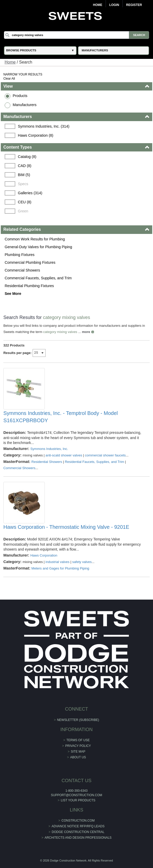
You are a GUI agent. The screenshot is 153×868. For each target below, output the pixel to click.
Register (134, 5)
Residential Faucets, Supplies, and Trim (94, 462)
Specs (23, 184)
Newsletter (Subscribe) (78, 720)
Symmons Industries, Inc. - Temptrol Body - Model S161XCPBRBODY (61, 417)
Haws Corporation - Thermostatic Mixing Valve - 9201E (66, 527)
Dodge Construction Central (78, 832)
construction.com (78, 821)
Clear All (9, 79)
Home (98, 5)
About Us (78, 757)
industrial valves (58, 562)
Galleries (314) (30, 193)
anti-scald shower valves (64, 455)
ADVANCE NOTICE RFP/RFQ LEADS (78, 826)
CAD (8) (25, 166)
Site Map (78, 752)
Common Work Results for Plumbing (35, 239)
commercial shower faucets (105, 455)
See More (13, 294)
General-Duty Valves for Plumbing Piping (38, 247)
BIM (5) (24, 175)
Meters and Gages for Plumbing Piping (60, 568)
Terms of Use (78, 740)
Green (23, 211)
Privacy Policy (78, 746)
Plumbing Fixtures (20, 255)
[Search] (76, 35)
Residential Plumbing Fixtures (29, 286)
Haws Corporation (44, 555)
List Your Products (78, 800)
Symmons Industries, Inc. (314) (44, 126)
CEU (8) (25, 202)
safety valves (82, 562)
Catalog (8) (27, 157)
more (86, 332)
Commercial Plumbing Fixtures (30, 262)
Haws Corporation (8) (36, 135)
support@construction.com (77, 795)
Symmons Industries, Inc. (49, 449)
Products (20, 96)
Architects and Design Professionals (78, 838)
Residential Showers (47, 462)
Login (114, 5)
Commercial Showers (22, 270)
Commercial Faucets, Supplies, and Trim (38, 278)
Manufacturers (25, 105)
